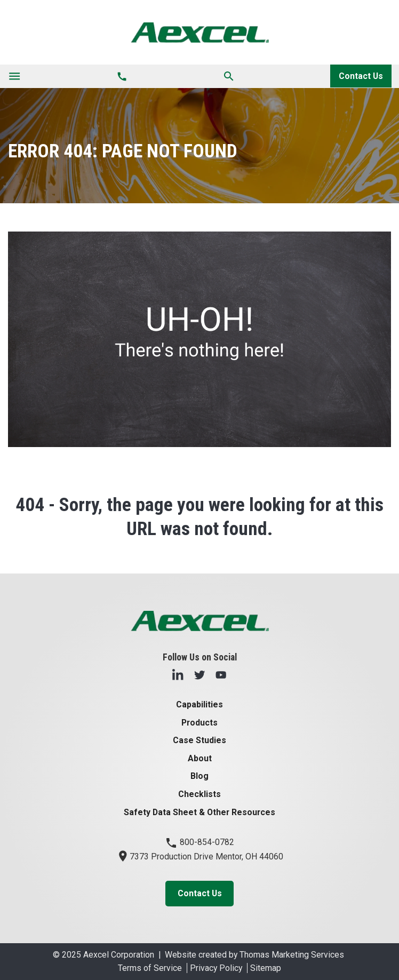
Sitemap (266, 968)
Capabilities (199, 704)
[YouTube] (221, 675)
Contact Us (361, 76)
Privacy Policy (216, 968)
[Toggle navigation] (14, 76)
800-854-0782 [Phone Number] (199, 842)
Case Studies (199, 740)
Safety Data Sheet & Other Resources (199, 812)
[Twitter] (199, 675)
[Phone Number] (122, 76)
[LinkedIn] (178, 675)
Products (199, 723)
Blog (199, 776)
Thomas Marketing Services (292, 955)
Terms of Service (150, 968)
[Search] (229, 76)
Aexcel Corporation (119, 955)
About (200, 758)
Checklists (199, 794)
